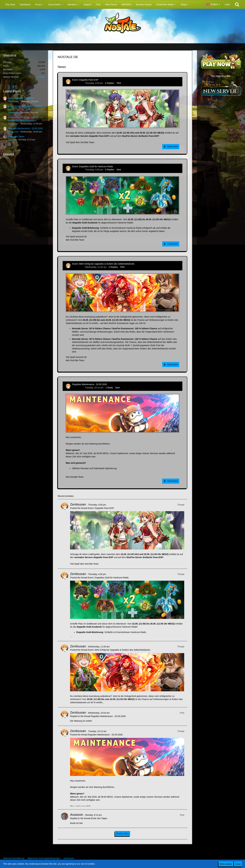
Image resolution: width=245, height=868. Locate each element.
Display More (122, 833)
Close (238, 864)
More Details (226, 864)
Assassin (12, 140)
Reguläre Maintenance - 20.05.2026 (25, 128)
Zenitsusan (13, 101)
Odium (42, 77)
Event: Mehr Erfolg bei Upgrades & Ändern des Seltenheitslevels (103, 264)
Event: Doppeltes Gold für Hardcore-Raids (93, 166)
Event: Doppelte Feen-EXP (21, 98)
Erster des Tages (16, 136)
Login (227, 4)
